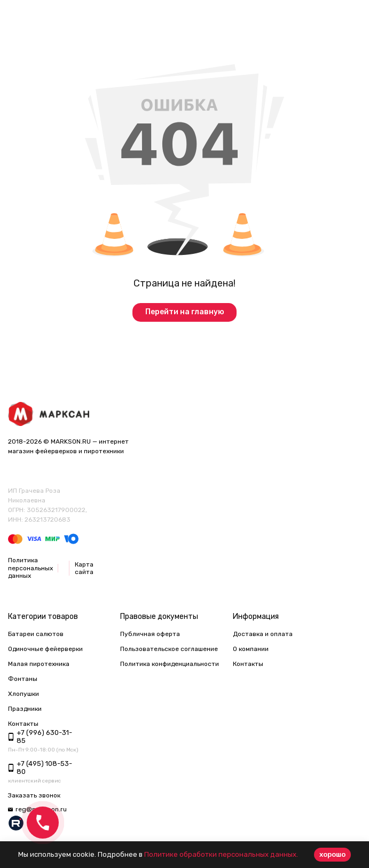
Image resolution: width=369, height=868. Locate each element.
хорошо (332, 854)
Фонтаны (23, 679)
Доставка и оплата (263, 634)
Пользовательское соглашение (169, 649)
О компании (251, 649)
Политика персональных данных (30, 568)
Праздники (25, 709)
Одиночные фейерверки (45, 649)
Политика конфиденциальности (170, 664)
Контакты (248, 664)
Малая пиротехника (39, 664)
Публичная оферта (150, 634)
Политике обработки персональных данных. (221, 854)
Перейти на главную (185, 312)
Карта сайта (84, 568)
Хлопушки (23, 694)
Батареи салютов (36, 634)
